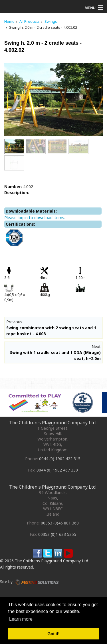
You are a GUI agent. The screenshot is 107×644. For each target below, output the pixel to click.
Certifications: (20, 224)
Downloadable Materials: (31, 211)
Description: (17, 193)
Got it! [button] (53, 634)
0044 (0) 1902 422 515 (60, 459)
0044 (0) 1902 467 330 (57, 470)
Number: (13, 187)
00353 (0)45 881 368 (60, 523)
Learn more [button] (21, 619)
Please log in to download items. (35, 218)
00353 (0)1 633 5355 (57, 534)
